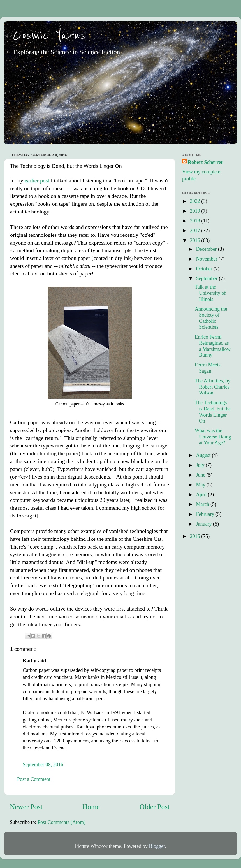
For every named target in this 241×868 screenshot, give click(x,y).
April (202, 495)
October (205, 269)
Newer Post (26, 807)
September (207, 278)
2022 (196, 201)
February (206, 514)
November (207, 259)
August (204, 455)
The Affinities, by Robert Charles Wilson (213, 387)
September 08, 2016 (43, 765)
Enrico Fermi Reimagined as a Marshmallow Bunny (213, 346)
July (201, 465)
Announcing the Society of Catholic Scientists (211, 318)
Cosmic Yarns (49, 36)
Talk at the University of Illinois (210, 293)
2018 (196, 221)
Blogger (157, 846)
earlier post (37, 180)
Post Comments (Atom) (62, 822)
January (204, 524)
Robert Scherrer (205, 162)
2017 (196, 231)
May (201, 485)
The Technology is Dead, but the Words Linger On (213, 412)
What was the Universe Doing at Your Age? (213, 437)
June (201, 475)
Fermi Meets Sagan (208, 368)
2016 (196, 240)
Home (91, 807)
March (203, 504)
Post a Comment (34, 779)
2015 (196, 536)
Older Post (155, 807)
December (207, 249)
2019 (196, 211)
